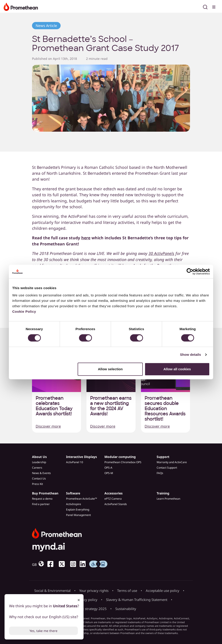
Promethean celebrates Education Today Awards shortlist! (54, 406)
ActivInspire (74, 504)
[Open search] (205, 6)
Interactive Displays (81, 457)
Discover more (48, 426)
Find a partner (41, 504)
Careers (37, 468)
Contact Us (39, 478)
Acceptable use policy (163, 591)
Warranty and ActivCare (172, 462)
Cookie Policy (24, 311)
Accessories (113, 493)
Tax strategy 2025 (93, 609)
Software (73, 493)
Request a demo (42, 499)
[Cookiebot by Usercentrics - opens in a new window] (190, 271)
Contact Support (167, 468)
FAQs (160, 473)
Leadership (39, 462)
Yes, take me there (43, 631)
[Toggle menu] (214, 6)
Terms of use (127, 591)
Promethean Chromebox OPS (123, 462)
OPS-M (109, 473)
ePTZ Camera (113, 499)
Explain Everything (78, 510)
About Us (39, 457)
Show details (191, 355)
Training (163, 493)
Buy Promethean (45, 493)
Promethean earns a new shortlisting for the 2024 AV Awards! (111, 406)
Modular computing (120, 457)
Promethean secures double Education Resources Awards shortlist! (165, 409)
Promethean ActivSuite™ (81, 499)
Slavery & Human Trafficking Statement (137, 600)
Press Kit (37, 484)
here (86, 238)
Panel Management (78, 515)
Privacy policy (87, 600)
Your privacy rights (94, 591)
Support (163, 457)
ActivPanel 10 (75, 462)
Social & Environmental (52, 591)
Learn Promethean (168, 499)
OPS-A (108, 468)
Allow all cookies (177, 369)
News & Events (41, 473)
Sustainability (126, 609)
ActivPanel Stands (116, 504)
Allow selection (110, 369)
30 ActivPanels (161, 253)
